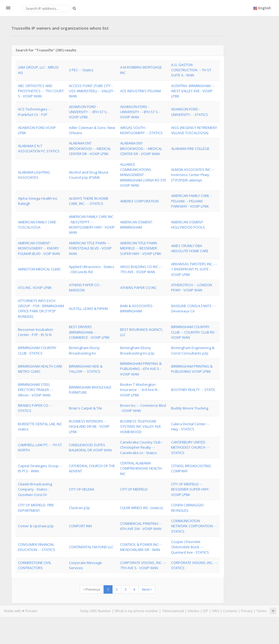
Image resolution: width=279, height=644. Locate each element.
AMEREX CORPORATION (139, 201)
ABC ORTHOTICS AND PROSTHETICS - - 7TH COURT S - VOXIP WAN (41, 91)
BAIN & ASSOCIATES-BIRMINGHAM (137, 308)
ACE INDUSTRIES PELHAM (140, 91)
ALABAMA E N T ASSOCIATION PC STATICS (39, 148)
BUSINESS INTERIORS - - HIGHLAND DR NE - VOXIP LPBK (89, 426)
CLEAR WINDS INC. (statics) (141, 508)
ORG (216, 611)
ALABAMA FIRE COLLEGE (190, 149)
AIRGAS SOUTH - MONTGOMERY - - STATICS (141, 130)
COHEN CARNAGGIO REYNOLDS (187, 508)
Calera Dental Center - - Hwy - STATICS (190, 426)
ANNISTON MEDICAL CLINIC (40, 269)
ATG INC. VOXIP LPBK (35, 288)
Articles (193, 611)
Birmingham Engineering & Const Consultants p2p (193, 350)
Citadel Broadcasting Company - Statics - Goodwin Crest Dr (35, 489)
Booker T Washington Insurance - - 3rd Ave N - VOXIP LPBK (140, 390)
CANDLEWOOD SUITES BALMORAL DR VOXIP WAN (90, 447)
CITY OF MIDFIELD (134, 489)
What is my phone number (137, 611)
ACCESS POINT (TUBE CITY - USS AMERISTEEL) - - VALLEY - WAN (92, 91)
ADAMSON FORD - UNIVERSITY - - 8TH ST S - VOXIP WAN (140, 112)
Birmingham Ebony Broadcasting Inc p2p (137, 350)
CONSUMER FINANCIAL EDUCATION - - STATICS (37, 547)
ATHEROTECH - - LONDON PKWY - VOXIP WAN (192, 287)
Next (147, 589)
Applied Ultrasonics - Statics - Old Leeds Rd (92, 269)
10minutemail (173, 611)
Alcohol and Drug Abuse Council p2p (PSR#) (89, 175)
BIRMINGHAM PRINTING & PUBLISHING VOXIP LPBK (192, 369)
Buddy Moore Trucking (190, 408)
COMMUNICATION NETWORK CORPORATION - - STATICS (194, 526)
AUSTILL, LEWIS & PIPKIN (88, 309)
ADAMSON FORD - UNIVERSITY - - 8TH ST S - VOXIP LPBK (89, 112)
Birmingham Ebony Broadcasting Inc (84, 350)
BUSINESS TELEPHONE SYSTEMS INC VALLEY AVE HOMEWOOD (141, 426)
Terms (262, 611)
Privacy (247, 611)
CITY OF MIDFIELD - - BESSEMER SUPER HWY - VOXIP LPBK (191, 489)
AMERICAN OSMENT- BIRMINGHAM (137, 225)
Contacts (230, 611)
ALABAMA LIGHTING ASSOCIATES (34, 175)
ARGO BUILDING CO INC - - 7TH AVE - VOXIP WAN (141, 269)
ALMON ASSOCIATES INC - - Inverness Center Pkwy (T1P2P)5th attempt (193, 175)
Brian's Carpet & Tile (86, 408)
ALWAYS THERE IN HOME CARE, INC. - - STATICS (89, 201)
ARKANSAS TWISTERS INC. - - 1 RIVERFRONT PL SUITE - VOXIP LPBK (194, 269)
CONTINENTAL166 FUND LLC (91, 547)
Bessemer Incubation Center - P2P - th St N (36, 332)
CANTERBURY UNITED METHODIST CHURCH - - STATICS (190, 447)
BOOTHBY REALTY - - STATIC (193, 390)
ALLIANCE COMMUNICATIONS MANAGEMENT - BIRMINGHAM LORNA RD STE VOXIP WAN (143, 175)
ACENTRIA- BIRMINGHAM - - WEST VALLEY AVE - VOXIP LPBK (193, 91)
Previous (92, 589)
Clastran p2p (79, 508)
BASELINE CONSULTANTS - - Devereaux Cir (193, 308)
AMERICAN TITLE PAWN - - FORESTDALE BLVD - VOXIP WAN (90, 248)
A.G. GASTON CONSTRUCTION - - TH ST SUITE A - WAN (191, 70)
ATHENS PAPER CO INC (138, 288)
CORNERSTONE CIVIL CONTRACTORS (35, 565)
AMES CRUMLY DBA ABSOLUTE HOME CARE (190, 248)
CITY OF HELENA (82, 489)
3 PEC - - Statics (81, 70)
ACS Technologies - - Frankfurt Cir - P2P (35, 112)
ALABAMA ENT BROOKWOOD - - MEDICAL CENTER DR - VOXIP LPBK (90, 148)
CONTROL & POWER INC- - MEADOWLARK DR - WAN (141, 547)
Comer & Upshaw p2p (36, 526)
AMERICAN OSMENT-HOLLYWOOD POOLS (188, 225)
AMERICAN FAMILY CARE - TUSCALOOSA (38, 225)
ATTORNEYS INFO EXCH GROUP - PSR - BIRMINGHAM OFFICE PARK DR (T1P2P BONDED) (41, 309)
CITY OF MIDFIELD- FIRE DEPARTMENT (36, 508)
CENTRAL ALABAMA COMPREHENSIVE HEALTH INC (141, 468)
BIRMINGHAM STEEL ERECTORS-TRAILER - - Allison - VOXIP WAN (35, 390)
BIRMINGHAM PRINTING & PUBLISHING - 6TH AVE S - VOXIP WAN (141, 369)
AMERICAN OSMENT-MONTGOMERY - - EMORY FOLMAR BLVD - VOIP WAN (39, 248)
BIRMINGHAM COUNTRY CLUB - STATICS (37, 350)
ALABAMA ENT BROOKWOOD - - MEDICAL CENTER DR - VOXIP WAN (141, 148)
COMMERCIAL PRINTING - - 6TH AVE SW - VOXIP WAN (141, 526)
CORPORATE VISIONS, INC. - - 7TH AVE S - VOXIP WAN (143, 565)
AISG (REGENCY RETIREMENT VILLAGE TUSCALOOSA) (194, 130)
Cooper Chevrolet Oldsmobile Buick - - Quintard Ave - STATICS (190, 547)
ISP (206, 611)
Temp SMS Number (95, 611)
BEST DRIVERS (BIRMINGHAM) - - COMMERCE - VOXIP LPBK (89, 332)
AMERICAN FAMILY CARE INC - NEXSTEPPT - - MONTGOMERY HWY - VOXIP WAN (92, 224)
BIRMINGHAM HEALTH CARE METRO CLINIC (40, 369)
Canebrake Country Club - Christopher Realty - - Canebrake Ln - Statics (141, 447)
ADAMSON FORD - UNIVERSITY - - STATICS (189, 112)
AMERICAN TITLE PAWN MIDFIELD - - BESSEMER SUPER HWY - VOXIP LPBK (141, 248)
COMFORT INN (80, 526)
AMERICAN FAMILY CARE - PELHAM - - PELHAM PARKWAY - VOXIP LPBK (191, 201)
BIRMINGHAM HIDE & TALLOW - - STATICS (86, 369)
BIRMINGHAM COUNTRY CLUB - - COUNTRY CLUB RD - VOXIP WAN (194, 332)
